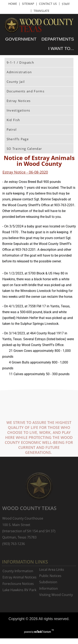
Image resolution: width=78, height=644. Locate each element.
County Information (18, 571)
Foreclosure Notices (18, 584)
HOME (13, 4)
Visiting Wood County (56, 595)
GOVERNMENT (21, 39)
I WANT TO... (61, 48)
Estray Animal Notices (19, 577)
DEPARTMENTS (58, 39)
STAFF (66, 4)
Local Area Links (52, 570)
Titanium (43, 632)
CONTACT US (48, 4)
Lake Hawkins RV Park (19, 590)
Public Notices (50, 576)
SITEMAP (28, 4)
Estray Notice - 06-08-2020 (25, 172)
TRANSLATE (41, 11)
